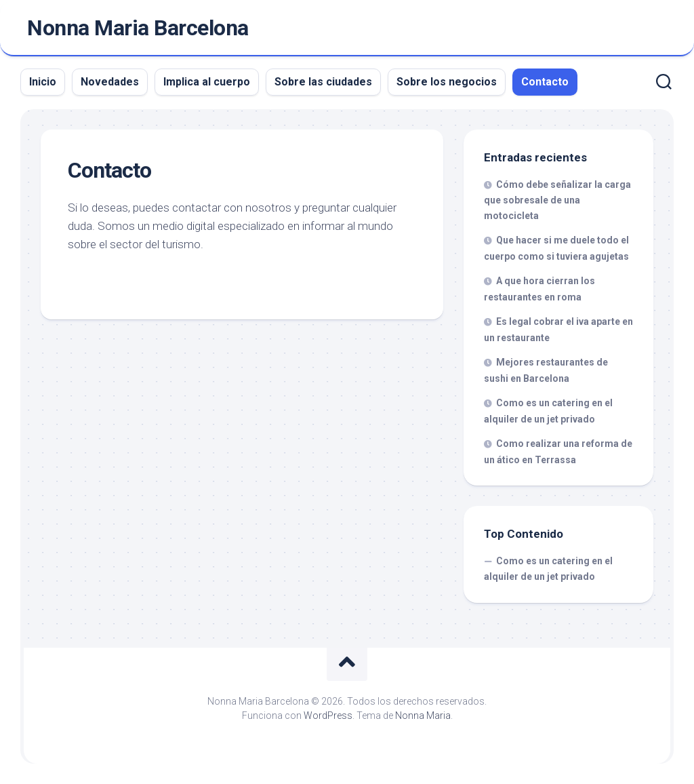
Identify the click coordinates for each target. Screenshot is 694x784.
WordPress (328, 716)
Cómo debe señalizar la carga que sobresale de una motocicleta (557, 200)
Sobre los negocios (447, 82)
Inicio (43, 82)
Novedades (110, 82)
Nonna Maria (423, 716)
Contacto (545, 82)
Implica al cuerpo (207, 82)
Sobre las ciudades (323, 82)
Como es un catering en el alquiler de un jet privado (548, 569)
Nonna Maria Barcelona (138, 28)
